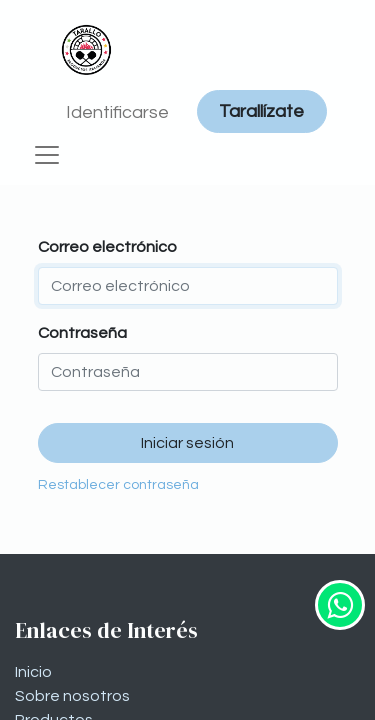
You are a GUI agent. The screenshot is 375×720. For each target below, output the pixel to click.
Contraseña (82, 333)
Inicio (33, 672)
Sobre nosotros (72, 696)
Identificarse (117, 112)
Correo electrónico (107, 247)
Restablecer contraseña (118, 485)
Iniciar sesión (187, 443)
